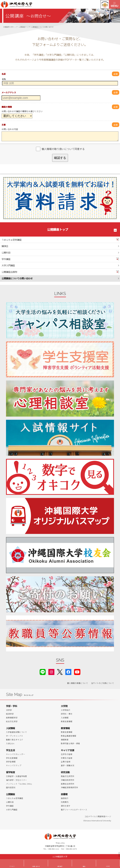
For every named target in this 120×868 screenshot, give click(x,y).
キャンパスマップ (14, 765)
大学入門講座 (8, 265)
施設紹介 (65, 798)
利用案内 (65, 802)
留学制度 (10, 772)
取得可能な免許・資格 (70, 743)
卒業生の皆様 (67, 758)
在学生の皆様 (67, 754)
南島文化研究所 (68, 776)
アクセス (12, 866)
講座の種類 (7, 107)
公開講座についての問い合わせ (17, 278)
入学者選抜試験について (16, 732)
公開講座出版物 (9, 272)
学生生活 (10, 750)
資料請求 (60, 866)
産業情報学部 (12, 718)
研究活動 (65, 772)
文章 (4, 125)
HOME (108, 866)
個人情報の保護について (78, 683)
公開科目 (6, 252)
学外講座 (6, 259)
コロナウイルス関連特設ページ (98, 816)
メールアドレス (9, 92)
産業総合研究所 (68, 784)
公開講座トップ (58, 229)
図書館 (64, 794)
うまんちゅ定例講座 (12, 240)
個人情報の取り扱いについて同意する (63, 149)
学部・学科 (12, 706)
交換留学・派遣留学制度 (16, 776)
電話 (84, 866)
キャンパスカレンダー (16, 754)
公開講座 (10, 794)
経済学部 (10, 714)
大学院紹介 (66, 710)
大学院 (64, 706)
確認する (60, 158)
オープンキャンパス (15, 736)
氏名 (4, 79)
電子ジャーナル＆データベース (74, 810)
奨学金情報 (11, 762)
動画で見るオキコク (15, 740)
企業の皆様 (66, 762)
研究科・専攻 (67, 714)
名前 (4, 74)
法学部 (9, 710)
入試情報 (65, 718)
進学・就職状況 (68, 765)
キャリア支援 (68, 750)
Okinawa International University (97, 820)
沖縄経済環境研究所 (69, 787)
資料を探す (66, 806)
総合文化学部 (12, 721)
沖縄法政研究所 (68, 780)
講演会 (5, 246)
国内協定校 (11, 787)
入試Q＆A (10, 743)
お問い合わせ (36, 866)
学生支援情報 (12, 758)
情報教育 (65, 740)
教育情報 (65, 728)
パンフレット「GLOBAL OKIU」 (19, 784)
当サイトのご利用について (103, 683)
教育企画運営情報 (68, 736)
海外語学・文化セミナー (16, 780)
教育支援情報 (67, 721)
